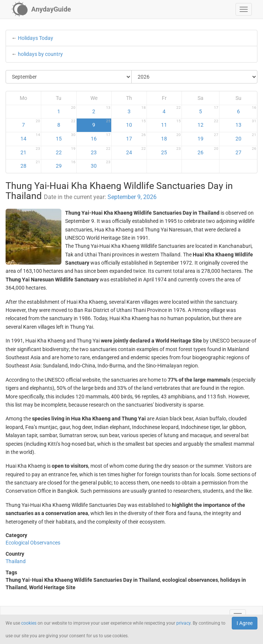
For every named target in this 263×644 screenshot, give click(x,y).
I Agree (245, 623)
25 (171, 151)
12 (208, 123)
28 (30, 164)
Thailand (16, 561)
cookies (29, 623)
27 (246, 151)
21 (30, 151)
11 (171, 123)
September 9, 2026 (132, 197)
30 (101, 164)
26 (208, 151)
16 (101, 137)
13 (246, 123)
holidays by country (40, 54)
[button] (244, 9)
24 (136, 151)
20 (246, 137)
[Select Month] (69, 77)
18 (171, 137)
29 (66, 164)
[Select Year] (194, 77)
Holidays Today (36, 38)
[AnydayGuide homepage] (41, 9)
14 (30, 137)
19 (208, 137)
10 (136, 123)
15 (66, 137)
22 (66, 151)
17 (136, 137)
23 (101, 151)
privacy (183, 623)
